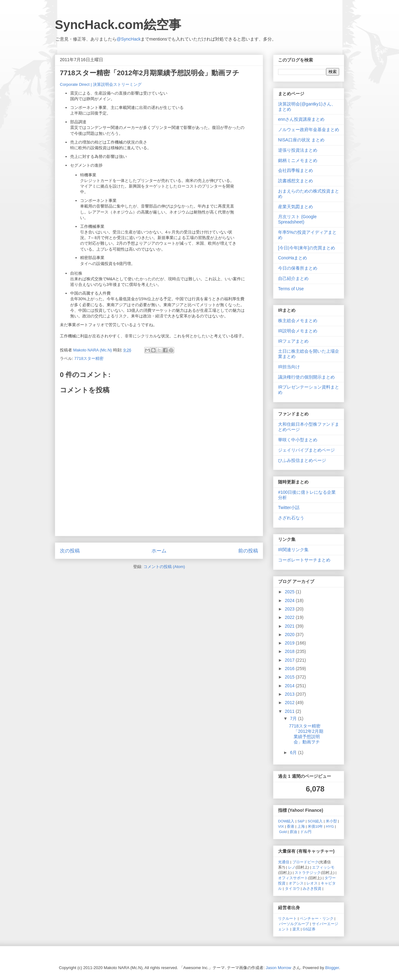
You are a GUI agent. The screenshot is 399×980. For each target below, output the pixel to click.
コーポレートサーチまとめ (304, 560)
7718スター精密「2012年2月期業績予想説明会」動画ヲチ (306, 734)
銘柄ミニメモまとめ (298, 160)
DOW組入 (286, 821)
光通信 (284, 862)
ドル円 (306, 832)
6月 (294, 752)
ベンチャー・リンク (317, 918)
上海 (301, 826)
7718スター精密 (89, 358)
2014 (290, 686)
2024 (290, 600)
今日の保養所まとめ (298, 268)
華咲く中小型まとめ (298, 440)
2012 (290, 703)
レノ (292, 867)
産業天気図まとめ (296, 207)
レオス (312, 883)
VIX (281, 826)
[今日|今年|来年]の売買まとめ (307, 248)
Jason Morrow (279, 968)
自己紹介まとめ (293, 278)
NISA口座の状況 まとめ (301, 140)
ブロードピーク (305, 862)
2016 (290, 669)
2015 (290, 677)
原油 (293, 832)
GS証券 (309, 929)
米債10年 (315, 826)
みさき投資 (312, 888)
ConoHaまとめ (293, 258)
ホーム (159, 551)
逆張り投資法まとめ (298, 150)
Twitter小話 (289, 507)
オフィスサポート (293, 878)
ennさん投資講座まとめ (301, 119)
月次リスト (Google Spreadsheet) (297, 219)
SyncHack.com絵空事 (118, 25)
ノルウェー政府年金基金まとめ (309, 130)
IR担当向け (289, 367)
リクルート (287, 918)
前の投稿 (248, 551)
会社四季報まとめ (296, 170)
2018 (290, 651)
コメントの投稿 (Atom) (164, 567)
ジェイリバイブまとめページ (306, 450)
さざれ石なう (291, 518)
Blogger (332, 968)
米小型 (331, 821)
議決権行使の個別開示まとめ (306, 377)
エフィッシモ (323, 867)
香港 (291, 826)
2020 (290, 635)
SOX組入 (315, 821)
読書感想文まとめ (296, 181)
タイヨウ (292, 888)
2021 (290, 626)
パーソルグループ (294, 924)
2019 (290, 643)
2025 (290, 592)
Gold (283, 832)
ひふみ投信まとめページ (302, 460)
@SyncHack (129, 39)
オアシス (296, 883)
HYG (330, 826)
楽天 (296, 929)
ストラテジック (308, 872)
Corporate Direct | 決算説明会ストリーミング (101, 84)
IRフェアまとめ (293, 341)
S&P (301, 821)
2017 (290, 660)
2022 (290, 617)
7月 (294, 718)
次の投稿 (70, 551)
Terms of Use (291, 289)
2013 (290, 694)
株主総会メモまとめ (298, 321)
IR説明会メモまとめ (298, 331)
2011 (290, 711)
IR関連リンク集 (293, 550)
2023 (290, 609)
